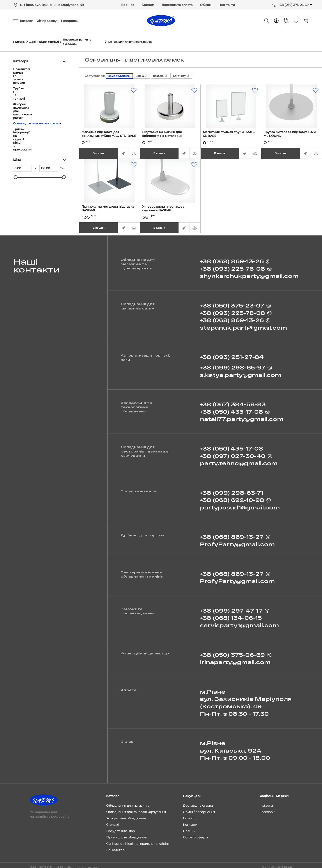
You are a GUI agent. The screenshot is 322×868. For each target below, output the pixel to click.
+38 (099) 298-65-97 (233, 365)
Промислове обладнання (127, 833)
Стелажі (112, 820)
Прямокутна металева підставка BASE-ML (110, 206)
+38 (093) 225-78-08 (233, 266)
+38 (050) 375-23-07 (232, 303)
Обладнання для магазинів (128, 801)
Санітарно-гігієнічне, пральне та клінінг (138, 839)
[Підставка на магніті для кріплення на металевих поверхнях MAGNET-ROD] (170, 102)
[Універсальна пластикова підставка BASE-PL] (170, 177)
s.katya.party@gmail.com (241, 372)
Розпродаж (70, 21)
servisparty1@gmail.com (239, 623)
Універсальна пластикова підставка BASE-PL (170, 206)
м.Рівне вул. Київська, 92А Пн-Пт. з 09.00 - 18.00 (235, 748)
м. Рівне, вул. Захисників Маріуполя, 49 (52, 5)
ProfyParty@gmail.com (237, 542)
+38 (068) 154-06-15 (231, 616)
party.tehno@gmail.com (239, 461)
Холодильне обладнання (126, 814)
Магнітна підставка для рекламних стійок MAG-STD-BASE (110, 132)
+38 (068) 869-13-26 (232, 259)
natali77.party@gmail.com (242, 417)
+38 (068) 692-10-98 (232, 498)
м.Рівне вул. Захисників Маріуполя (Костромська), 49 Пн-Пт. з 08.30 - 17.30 (246, 700)
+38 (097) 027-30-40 (233, 453)
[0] (22, 116)
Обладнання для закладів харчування (136, 808)
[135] (49, 116)
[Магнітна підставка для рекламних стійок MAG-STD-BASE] (110, 102)
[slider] (16, 125)
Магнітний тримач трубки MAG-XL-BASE (231, 132)
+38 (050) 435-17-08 (232, 409)
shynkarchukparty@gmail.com (249, 274)
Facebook (267, 808)
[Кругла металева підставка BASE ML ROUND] (292, 102)
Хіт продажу (47, 21)
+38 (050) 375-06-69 (293, 5)
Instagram (267, 801)
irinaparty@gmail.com (235, 660)
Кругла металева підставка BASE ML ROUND (292, 132)
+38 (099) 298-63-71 (232, 490)
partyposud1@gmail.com (240, 505)
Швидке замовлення (123, 149)
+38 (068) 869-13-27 (232, 535)
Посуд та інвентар (121, 827)
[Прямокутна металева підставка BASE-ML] (110, 177)
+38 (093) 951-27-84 (232, 355)
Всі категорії (116, 846)
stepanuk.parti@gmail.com (243, 325)
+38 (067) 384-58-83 (233, 402)
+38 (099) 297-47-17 (231, 608)
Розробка (277, 863)
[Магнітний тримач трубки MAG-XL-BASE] (231, 102)
